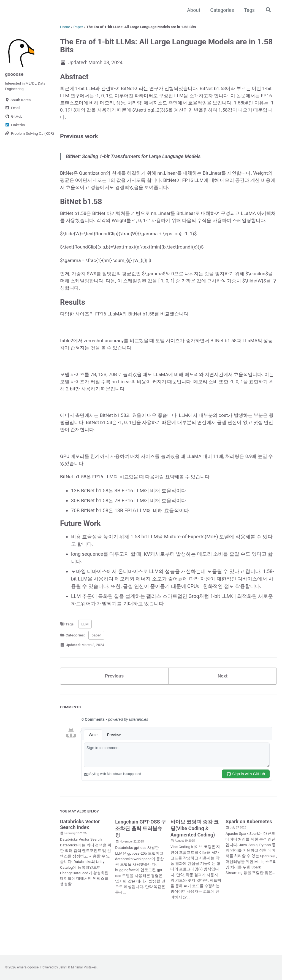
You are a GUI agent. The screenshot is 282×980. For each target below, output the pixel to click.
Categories (221, 10)
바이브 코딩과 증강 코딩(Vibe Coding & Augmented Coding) (195, 854)
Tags (249, 10)
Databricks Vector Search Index (80, 850)
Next (223, 701)
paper (96, 660)
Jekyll (63, 968)
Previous (114, 701)
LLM (85, 649)
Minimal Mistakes (85, 968)
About (193, 10)
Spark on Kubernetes (249, 847)
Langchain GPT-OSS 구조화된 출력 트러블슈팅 (141, 854)
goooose (15, 74)
